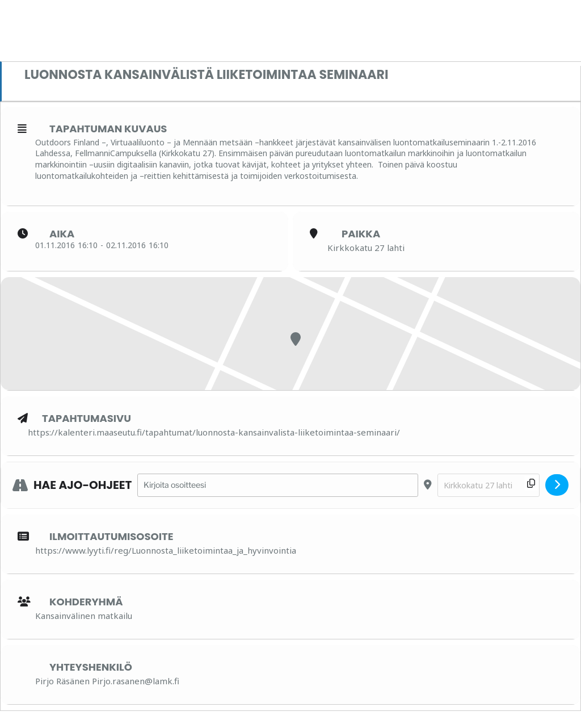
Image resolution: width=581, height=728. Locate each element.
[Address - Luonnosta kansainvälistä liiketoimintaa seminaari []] (278, 485)
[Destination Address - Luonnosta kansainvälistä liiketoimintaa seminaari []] (489, 485)
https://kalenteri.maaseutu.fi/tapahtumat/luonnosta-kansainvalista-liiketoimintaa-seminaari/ (214, 432)
